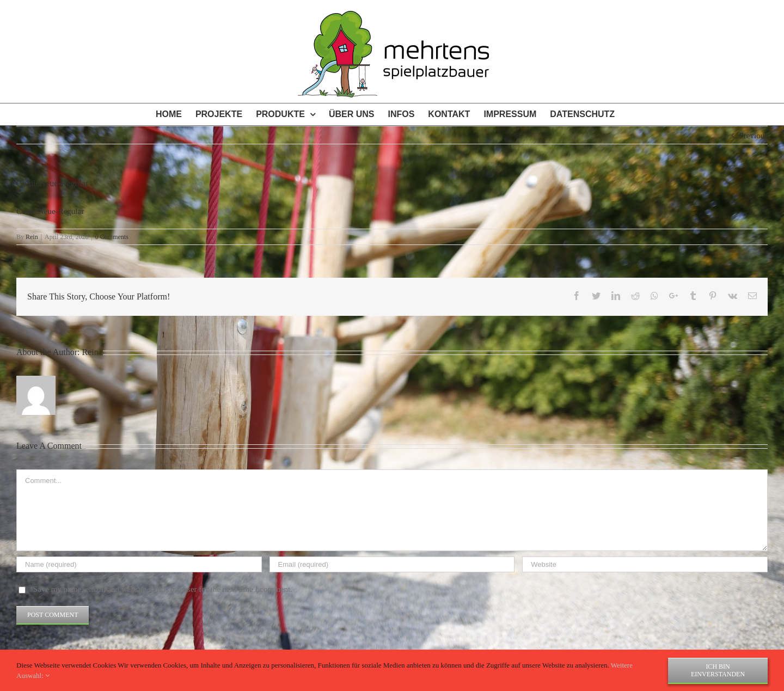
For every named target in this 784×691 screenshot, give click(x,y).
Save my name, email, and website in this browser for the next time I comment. (163, 589)
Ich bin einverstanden (718, 670)
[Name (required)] (139, 564)
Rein (32, 237)
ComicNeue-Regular (50, 211)
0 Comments (112, 237)
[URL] (645, 564)
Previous (754, 136)
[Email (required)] (392, 564)
